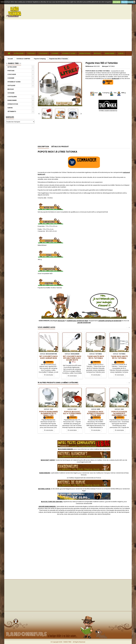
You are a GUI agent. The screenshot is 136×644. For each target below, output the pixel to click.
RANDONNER (110, 53)
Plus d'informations (128, 2)
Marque (105, 66)
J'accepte (117, 2)
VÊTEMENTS (12, 111)
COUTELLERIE (12, 97)
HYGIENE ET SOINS (69, 53)
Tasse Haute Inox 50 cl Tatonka (96, 357)
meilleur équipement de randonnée (81, 478)
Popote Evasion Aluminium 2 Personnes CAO (119, 413)
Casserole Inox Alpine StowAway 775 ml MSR (96, 413)
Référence (89, 66)
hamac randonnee (117, 473)
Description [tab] (43, 147)
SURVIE (121, 53)
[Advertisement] (68, 35)
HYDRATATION (85, 53)
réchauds (61, 321)
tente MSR (89, 504)
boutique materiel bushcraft (113, 506)
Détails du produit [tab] (60, 147)
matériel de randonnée (102, 449)
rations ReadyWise (104, 514)
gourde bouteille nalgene (114, 502)
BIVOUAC (97, 53)
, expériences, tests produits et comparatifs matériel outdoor (73, 502)
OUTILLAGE (11, 85)
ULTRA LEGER (19, 53)
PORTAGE (31, 53)
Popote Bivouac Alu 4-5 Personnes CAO (72, 413)
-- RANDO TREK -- (13, 63)
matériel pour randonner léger (77, 321)
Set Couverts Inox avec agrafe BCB (49, 357)
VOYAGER (11, 93)
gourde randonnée (84, 323)
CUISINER (55, 53)
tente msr (119, 508)
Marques (10, 117)
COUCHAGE (43, 53)
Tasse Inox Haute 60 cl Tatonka (119, 357)
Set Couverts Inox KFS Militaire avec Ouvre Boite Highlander (72, 359)
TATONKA (111, 66)
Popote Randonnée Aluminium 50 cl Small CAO (49, 413)
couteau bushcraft (115, 460)
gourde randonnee (85, 510)
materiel (84, 460)
